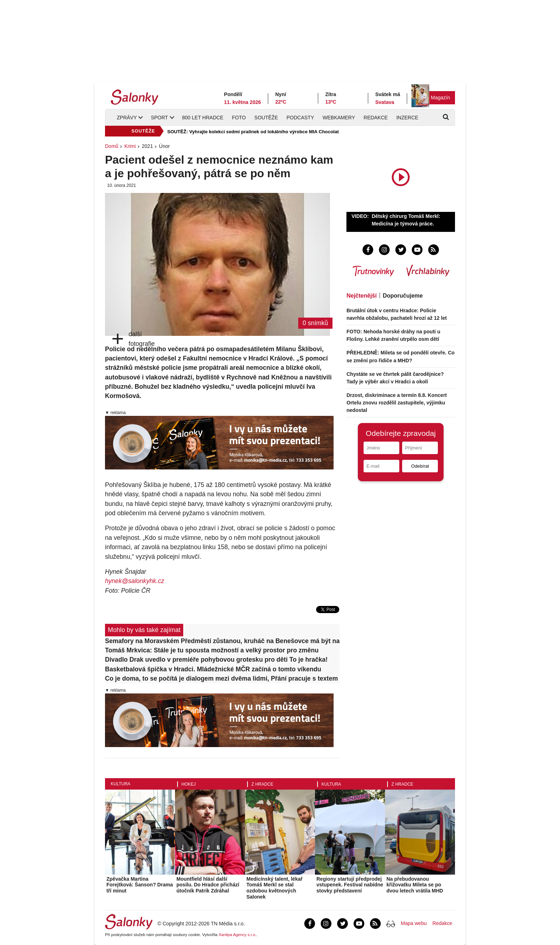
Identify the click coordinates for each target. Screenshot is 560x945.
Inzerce (407, 118)
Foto (239, 118)
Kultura (121, 784)
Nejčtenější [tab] (361, 296)
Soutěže (266, 118)
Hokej (189, 784)
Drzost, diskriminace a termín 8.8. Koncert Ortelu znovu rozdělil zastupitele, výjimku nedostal (397, 403)
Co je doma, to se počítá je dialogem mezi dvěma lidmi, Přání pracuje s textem (221, 678)
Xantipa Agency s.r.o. (237, 935)
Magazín (440, 98)
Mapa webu (414, 923)
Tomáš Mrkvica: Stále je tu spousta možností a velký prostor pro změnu (212, 650)
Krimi (130, 146)
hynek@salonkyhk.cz (135, 581)
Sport (159, 118)
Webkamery (339, 118)
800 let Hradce (203, 118)
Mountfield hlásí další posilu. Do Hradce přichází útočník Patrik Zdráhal (208, 885)
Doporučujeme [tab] (403, 296)
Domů (112, 146)
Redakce (376, 118)
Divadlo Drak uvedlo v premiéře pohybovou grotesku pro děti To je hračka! (216, 660)
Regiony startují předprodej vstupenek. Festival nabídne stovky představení (350, 885)
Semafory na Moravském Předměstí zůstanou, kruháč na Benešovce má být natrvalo (222, 641)
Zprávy (127, 118)
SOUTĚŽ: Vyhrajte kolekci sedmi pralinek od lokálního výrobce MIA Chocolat (253, 132)
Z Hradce (262, 784)
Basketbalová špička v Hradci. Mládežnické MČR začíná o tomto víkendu (213, 669)
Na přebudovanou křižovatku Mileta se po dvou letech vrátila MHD (415, 885)
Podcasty (300, 118)
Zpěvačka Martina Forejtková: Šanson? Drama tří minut (140, 885)
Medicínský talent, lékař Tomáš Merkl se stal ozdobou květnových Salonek (274, 888)
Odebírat (420, 466)
